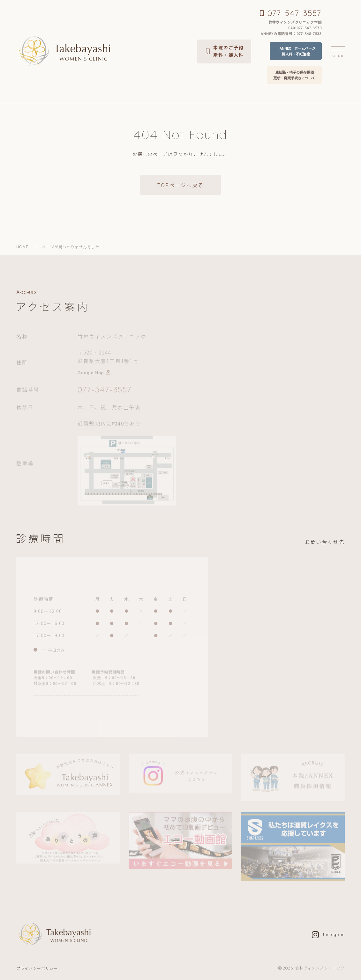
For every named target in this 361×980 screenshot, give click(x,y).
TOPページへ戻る (180, 185)
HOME (22, 247)
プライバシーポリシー (37, 968)
